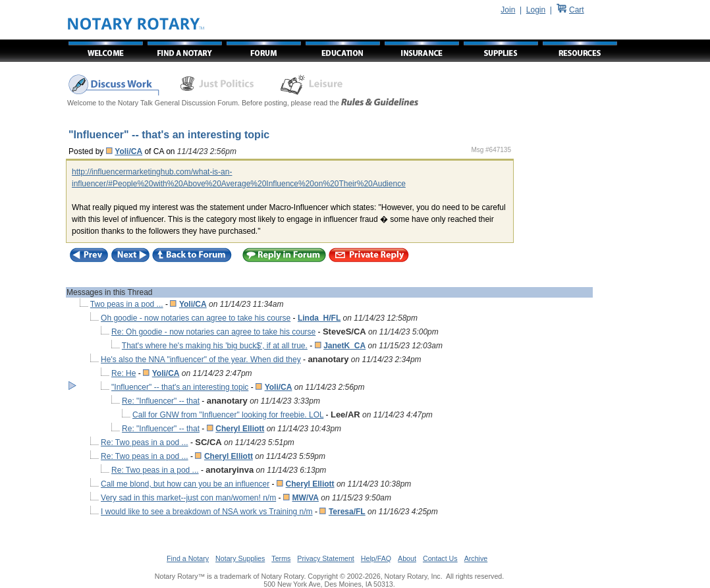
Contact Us (440, 558)
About (407, 558)
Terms (281, 558)
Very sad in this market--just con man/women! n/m (188, 498)
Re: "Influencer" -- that (161, 401)
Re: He (123, 373)
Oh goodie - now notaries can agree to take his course (196, 318)
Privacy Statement (325, 558)
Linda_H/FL (319, 318)
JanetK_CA (344, 346)
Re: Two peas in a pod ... (145, 442)
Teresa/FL (347, 512)
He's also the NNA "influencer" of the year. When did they (201, 360)
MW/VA (305, 498)
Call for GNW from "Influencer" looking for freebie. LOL (228, 415)
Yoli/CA (128, 151)
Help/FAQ (376, 558)
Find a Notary (188, 558)
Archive (476, 558)
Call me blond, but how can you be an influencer (185, 484)
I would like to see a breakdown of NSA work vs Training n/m (207, 512)
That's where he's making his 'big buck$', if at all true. (215, 346)
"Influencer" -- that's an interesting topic (180, 387)
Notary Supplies (240, 558)
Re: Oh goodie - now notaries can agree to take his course (213, 332)
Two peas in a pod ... (127, 304)
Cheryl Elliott (240, 429)
